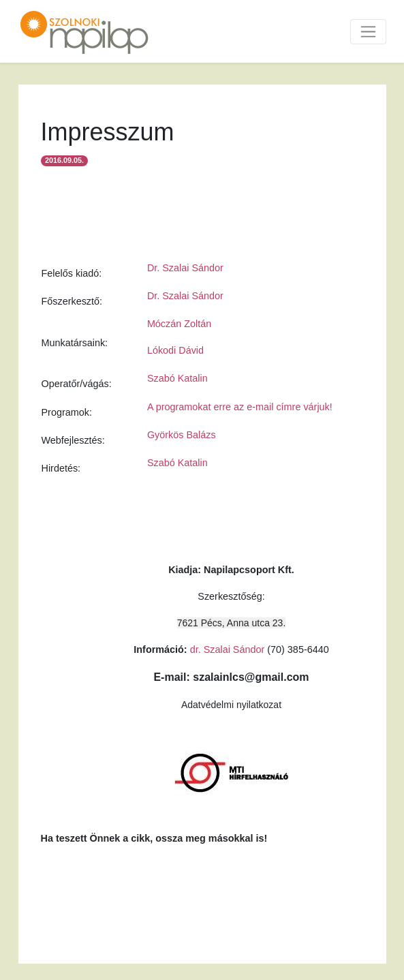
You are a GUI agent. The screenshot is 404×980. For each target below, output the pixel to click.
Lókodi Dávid (175, 350)
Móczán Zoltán (179, 324)
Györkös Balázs (182, 435)
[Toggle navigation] (368, 32)
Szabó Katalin (177, 378)
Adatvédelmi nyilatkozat (231, 705)
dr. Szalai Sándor (228, 649)
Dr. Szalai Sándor (185, 268)
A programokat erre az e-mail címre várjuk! (240, 407)
